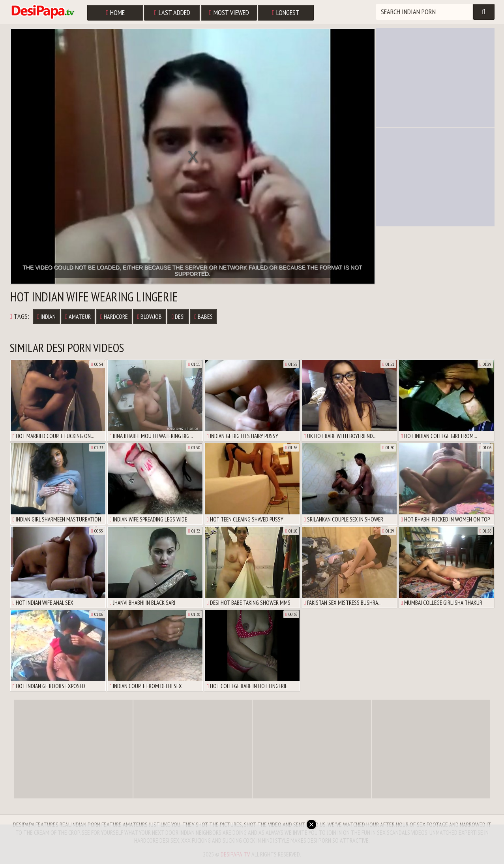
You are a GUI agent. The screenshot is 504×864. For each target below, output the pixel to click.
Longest (286, 12)
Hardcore (114, 316)
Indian (46, 316)
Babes (203, 316)
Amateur (78, 316)
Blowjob (150, 316)
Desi (178, 316)
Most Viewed (229, 12)
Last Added (172, 12)
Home (116, 12)
